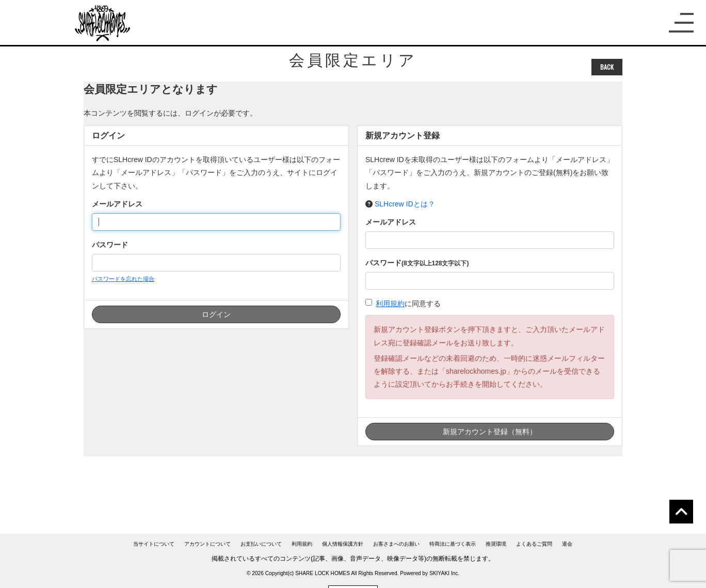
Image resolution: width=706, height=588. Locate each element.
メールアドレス (117, 204)
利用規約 (390, 304)
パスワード (110, 245)
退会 (567, 544)
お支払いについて (261, 544)
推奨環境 (496, 544)
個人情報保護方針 (343, 544)
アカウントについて (207, 544)
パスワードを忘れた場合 (123, 279)
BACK (607, 67)
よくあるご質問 (534, 544)
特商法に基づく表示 (453, 544)
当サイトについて (154, 544)
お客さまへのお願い (396, 544)
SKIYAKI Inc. (444, 573)
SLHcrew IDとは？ (405, 204)
